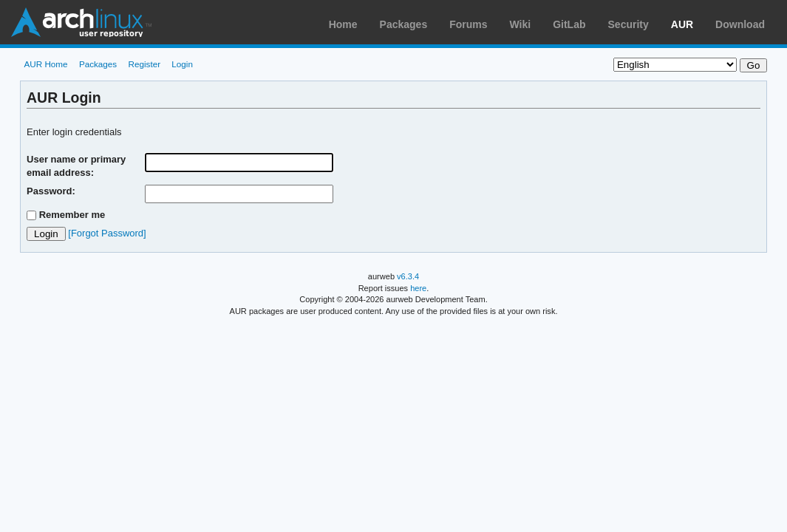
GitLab (569, 24)
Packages (404, 24)
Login (182, 64)
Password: (51, 191)
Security (628, 24)
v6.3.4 (408, 276)
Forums (468, 24)
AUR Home (45, 64)
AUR (682, 24)
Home (343, 24)
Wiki (521, 24)
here (418, 288)
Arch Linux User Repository (81, 22)
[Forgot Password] (107, 233)
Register (145, 64)
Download (740, 24)
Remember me (72, 215)
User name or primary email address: (76, 166)
